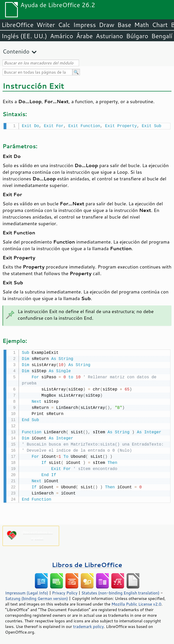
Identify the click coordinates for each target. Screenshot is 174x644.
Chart (160, 25)
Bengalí (162, 36)
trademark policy (88, 625)
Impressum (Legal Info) (27, 592)
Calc (64, 25)
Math (142, 25)
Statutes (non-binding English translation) (120, 592)
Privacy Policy (65, 592)
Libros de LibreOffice (87, 564)
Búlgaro (137, 36)
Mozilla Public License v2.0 (136, 603)
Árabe (84, 36)
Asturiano (109, 36)
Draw (106, 25)
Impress (85, 25)
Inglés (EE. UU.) (24, 36)
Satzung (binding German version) (37, 597)
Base (124, 25)
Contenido (16, 51)
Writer (46, 25)
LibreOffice (17, 25)
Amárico (62, 36)
